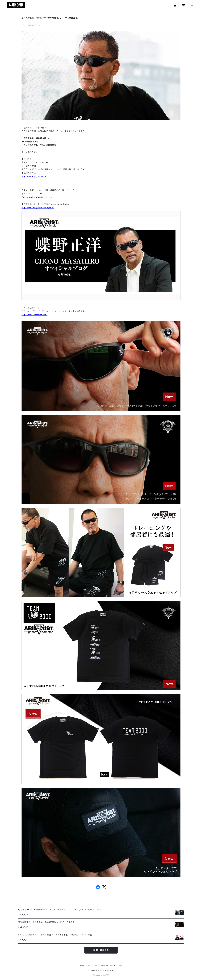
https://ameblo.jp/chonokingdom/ (38, 208)
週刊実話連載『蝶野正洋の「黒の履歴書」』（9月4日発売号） (50, 18)
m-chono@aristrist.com (40, 197)
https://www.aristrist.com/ (34, 315)
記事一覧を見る (101, 950)
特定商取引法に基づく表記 (112, 966)
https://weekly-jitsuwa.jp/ (34, 176)
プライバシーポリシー (88, 966)
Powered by (101, 975)
